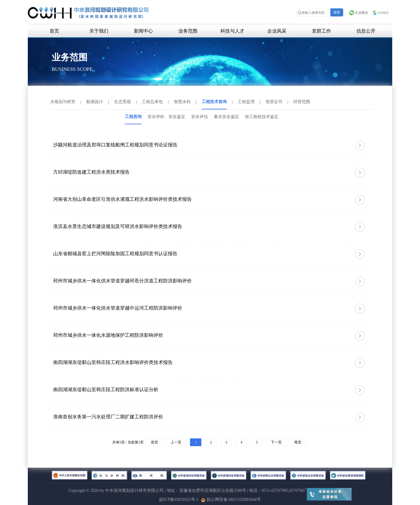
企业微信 (358, 13)
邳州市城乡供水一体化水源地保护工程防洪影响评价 (108, 335)
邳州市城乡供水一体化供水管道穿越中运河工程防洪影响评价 (118, 308)
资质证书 (274, 102)
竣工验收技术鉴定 (262, 117)
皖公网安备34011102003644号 (231, 499)
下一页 (276, 442)
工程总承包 (152, 102)
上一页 (176, 442)
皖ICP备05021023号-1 (179, 499)
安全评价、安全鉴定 (166, 117)
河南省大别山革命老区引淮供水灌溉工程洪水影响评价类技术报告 (122, 199)
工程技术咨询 (214, 102)
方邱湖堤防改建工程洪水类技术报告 (91, 172)
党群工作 (321, 31)
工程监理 (246, 102)
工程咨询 (133, 117)
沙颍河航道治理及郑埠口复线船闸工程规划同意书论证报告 (115, 145)
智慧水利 (182, 102)
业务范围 (188, 31)
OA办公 (380, 13)
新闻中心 (143, 31)
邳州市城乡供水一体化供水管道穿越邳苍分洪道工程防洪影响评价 (122, 281)
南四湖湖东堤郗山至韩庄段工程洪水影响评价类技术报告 (113, 362)
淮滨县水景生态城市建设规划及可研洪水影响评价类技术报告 (118, 226)
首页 (54, 31)
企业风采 (277, 31)
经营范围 (302, 102)
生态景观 (122, 102)
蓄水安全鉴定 (226, 117)
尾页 (298, 442)
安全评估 (200, 117)
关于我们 (99, 31)
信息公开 (366, 31)
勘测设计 (95, 102)
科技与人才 (232, 31)
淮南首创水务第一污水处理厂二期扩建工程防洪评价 (108, 417)
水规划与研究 (63, 102)
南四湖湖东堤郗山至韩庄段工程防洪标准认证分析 (106, 390)
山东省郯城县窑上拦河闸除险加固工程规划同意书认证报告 (115, 254)
